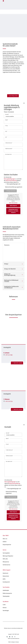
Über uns (5, 539)
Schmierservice (6, 565)
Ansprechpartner (7, 545)
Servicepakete (6, 553)
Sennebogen (6, 611)
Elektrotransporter (7, 593)
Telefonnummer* (9, 149)
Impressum (5, 573)
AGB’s (4, 579)
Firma (7, 126)
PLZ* (6, 131)
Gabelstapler (6, 590)
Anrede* (7, 114)
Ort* (6, 137)
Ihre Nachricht (8, 154)
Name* (7, 120)
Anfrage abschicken (11, 191)
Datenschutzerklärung (11, 181)
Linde (4, 605)
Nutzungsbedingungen (9, 179)
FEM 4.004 (5, 559)
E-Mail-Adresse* (9, 143)
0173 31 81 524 (9, 401)
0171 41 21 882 (9, 355)
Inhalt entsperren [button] (13, 206)
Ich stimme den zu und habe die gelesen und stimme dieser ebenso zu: (13, 180)
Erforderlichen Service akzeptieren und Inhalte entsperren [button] (13, 211)
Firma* (7, 444)
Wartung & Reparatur (8, 556)
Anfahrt (5, 542)
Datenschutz (6, 576)
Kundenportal (6, 582)
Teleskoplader (6, 596)
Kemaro (5, 608)
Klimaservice (6, 562)
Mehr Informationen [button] (13, 203)
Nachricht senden (18, 363)
